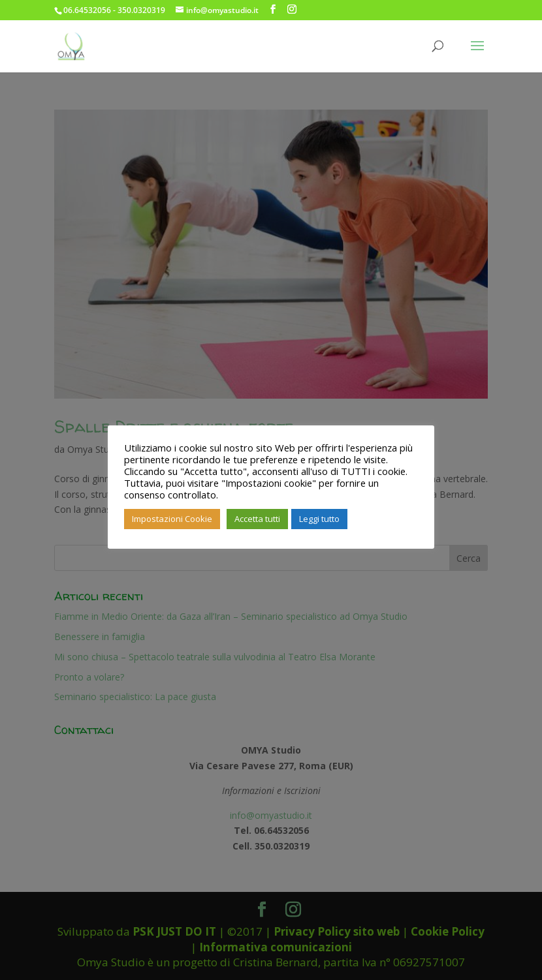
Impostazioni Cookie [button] (172, 519)
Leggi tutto (319, 519)
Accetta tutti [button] (257, 519)
